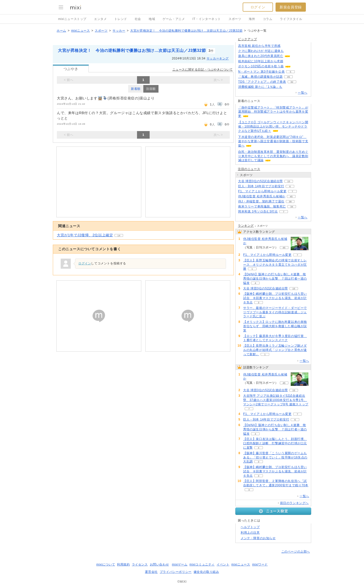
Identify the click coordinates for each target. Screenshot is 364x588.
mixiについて (106, 564)
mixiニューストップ (72, 19)
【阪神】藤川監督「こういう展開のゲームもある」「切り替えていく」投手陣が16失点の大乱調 (275, 457)
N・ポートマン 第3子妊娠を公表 (261, 72)
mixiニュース (80, 31)
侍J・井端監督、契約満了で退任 (261, 201)
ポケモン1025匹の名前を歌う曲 (261, 66)
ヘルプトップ (250, 527)
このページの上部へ (296, 552)
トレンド (121, 19)
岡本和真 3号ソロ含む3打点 (258, 212)
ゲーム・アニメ (174, 19)
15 (289, 181)
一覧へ (303, 93)
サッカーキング (218, 58)
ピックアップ (247, 39)
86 (286, 46)
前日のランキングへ (294, 503)
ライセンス (140, 564)
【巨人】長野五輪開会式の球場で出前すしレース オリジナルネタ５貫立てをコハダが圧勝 (275, 265)
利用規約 (123, 564)
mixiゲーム (180, 564)
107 (288, 87)
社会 (138, 19)
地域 (152, 19)
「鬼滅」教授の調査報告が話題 (260, 77)
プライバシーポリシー (176, 572)
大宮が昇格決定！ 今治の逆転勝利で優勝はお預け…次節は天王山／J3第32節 (186, 31)
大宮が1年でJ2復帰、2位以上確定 (85, 235)
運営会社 (151, 572)
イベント (223, 564)
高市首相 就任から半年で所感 (259, 46)
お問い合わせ (160, 564)
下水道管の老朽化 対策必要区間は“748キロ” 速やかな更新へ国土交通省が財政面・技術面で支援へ (273, 141)
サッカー (119, 31)
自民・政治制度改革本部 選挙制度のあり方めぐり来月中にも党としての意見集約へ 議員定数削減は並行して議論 (273, 156)
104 (290, 51)
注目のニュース (249, 169)
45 (289, 77)
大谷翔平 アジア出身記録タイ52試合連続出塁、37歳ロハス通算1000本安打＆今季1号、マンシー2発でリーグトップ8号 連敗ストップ (276, 400)
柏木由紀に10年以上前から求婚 (261, 61)
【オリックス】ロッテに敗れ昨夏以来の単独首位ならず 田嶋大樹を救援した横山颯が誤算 (275, 326)
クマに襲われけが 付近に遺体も (261, 51)
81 (289, 61)
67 (297, 66)
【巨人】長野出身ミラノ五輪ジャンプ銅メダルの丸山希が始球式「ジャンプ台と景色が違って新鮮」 (275, 350)
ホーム (61, 31)
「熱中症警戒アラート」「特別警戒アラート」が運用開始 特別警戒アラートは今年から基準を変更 (273, 112)
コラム (268, 19)
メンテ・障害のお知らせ (258, 538)
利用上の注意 (250, 533)
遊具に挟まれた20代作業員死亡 (261, 56)
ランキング (246, 226)
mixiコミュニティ (202, 564)
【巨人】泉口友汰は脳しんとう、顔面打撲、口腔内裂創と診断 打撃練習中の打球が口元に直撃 (275, 443)
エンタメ (100, 19)
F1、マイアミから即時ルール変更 (262, 191)
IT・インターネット (207, 19)
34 (292, 207)
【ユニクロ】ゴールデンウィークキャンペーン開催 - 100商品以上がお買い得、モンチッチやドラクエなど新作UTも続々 (273, 127)
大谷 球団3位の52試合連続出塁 (260, 181)
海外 (252, 19)
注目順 (151, 89)
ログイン (258, 7)
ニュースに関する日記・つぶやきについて (203, 70)
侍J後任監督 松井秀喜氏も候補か (262, 196)
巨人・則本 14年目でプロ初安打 (261, 186)
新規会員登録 (291, 7)
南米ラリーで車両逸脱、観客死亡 (262, 206)
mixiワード (260, 564)
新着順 (136, 89)
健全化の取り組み (206, 572)
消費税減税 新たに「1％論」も (260, 87)
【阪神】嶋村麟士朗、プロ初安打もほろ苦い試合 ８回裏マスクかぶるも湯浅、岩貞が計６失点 (275, 298)
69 (296, 56)
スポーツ (235, 19)
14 (119, 235)
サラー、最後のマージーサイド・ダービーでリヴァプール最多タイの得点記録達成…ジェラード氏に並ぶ (275, 312)
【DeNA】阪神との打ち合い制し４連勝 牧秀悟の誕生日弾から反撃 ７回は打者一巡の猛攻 (275, 279)
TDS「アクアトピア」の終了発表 (262, 82)
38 (290, 202)
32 (292, 82)
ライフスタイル (291, 19)
